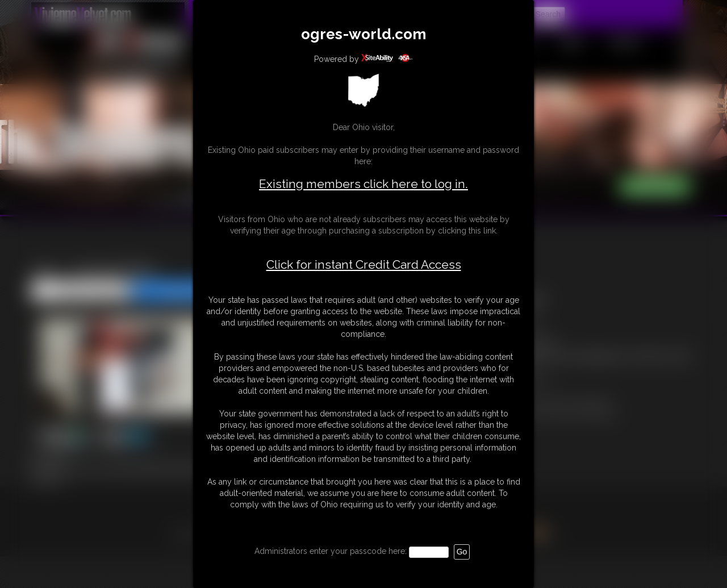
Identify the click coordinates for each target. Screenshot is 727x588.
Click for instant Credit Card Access (364, 265)
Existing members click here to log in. (363, 184)
